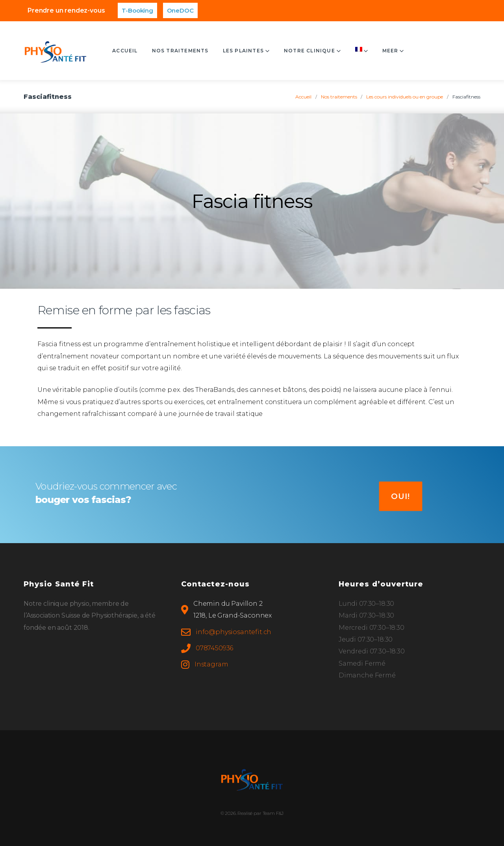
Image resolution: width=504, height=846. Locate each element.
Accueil (145, 51)
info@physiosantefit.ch (233, 632)
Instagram (211, 664)
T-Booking (137, 10)
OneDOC (180, 10)
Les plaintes (263, 51)
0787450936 (214, 648)
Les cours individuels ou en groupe (405, 97)
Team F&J (273, 813)
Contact (390, 51)
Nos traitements (200, 51)
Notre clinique (330, 51)
